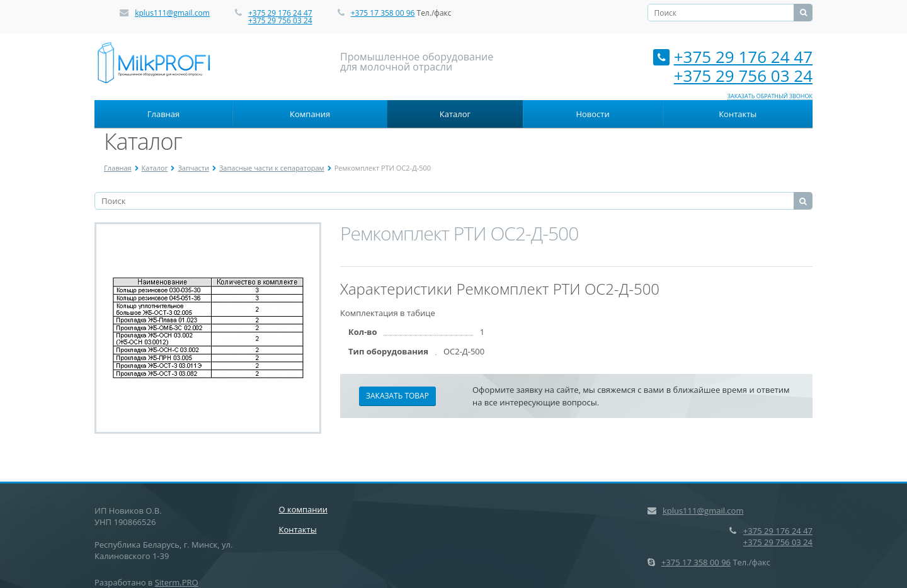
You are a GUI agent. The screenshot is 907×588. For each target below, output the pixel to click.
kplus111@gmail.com (172, 13)
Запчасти (193, 168)
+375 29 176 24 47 (280, 13)
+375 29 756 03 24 (280, 20)
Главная (164, 114)
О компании (304, 509)
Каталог (455, 114)
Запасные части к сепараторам (272, 168)
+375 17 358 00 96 (383, 13)
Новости (592, 114)
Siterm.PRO (177, 582)
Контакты (738, 114)
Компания (310, 114)
